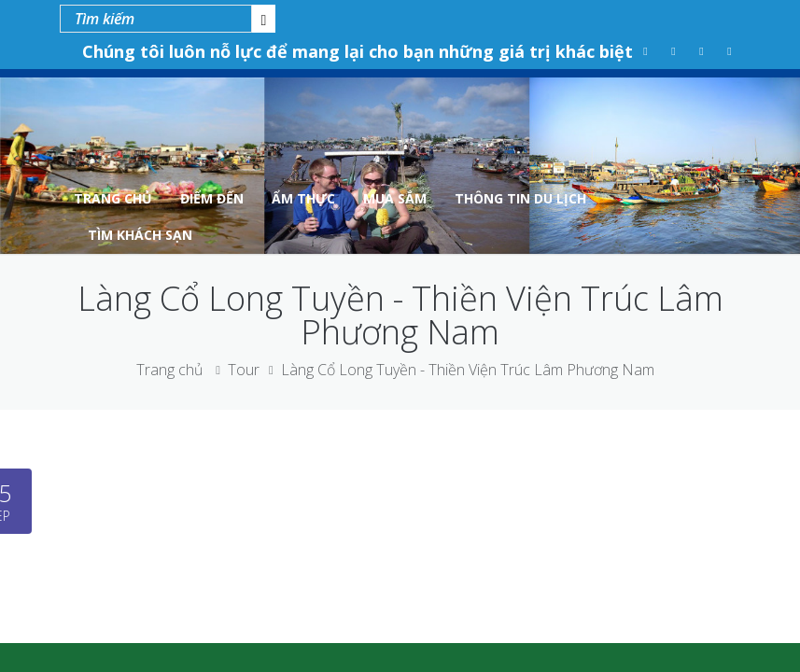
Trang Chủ (113, 198)
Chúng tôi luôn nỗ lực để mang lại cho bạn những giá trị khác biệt (358, 51)
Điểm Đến (212, 198)
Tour (244, 370)
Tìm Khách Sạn (140, 235)
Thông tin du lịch (520, 198)
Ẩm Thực (303, 198)
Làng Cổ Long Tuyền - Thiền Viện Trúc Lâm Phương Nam (468, 370)
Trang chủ (169, 370)
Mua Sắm (395, 198)
